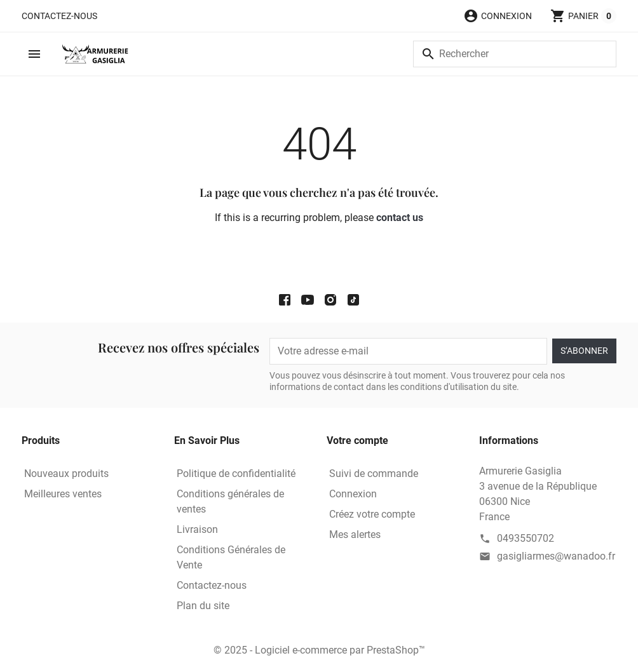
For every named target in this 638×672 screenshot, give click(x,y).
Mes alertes (355, 534)
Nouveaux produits (66, 474)
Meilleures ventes (63, 494)
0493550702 (526, 538)
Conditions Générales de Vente (231, 557)
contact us (400, 218)
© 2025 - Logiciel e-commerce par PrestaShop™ (319, 650)
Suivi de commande (374, 474)
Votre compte (357, 440)
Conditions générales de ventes (230, 501)
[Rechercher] (515, 54)
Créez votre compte (372, 514)
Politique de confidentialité (236, 474)
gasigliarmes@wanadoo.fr (556, 556)
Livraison (197, 529)
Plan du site (203, 606)
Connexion (353, 494)
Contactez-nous (59, 16)
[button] (498, 16)
